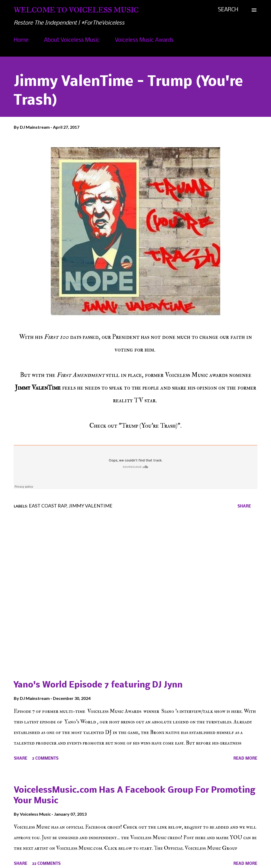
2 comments (45, 759)
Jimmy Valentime (91, 506)
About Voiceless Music (72, 40)
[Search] (228, 10)
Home (21, 40)
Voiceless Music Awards (144, 40)
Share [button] (244, 506)
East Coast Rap (48, 506)
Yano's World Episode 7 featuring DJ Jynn (98, 685)
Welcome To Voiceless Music (76, 10)
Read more (245, 759)
